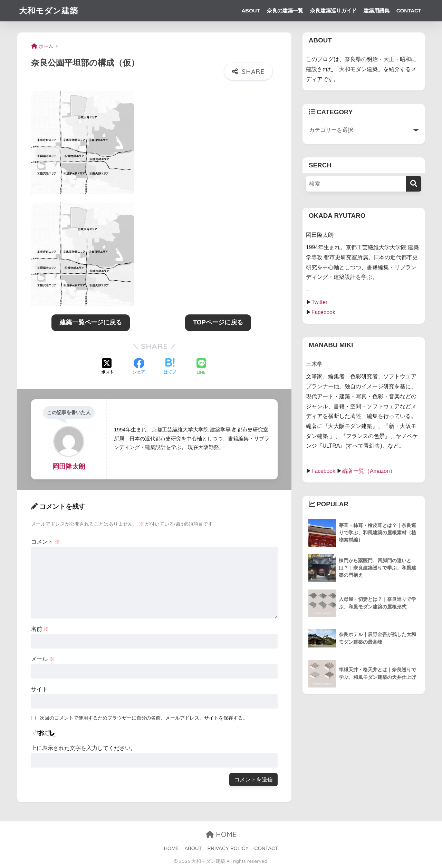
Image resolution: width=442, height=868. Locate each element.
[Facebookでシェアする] (139, 367)
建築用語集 (377, 11)
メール (43, 659)
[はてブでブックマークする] (170, 367)
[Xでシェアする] (107, 367)
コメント (46, 542)
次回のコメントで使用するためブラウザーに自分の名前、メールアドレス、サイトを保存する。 (144, 718)
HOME (221, 834)
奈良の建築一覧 (285, 11)
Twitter (319, 302)
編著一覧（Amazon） (369, 471)
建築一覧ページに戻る (91, 322)
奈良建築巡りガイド (333, 11)
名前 (40, 629)
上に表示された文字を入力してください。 (84, 748)
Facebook (323, 312)
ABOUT (251, 11)
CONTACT (409, 11)
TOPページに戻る (218, 322)
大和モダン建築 (49, 11)
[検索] (414, 184)
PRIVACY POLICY (228, 848)
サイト (39, 689)
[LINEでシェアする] (201, 367)
